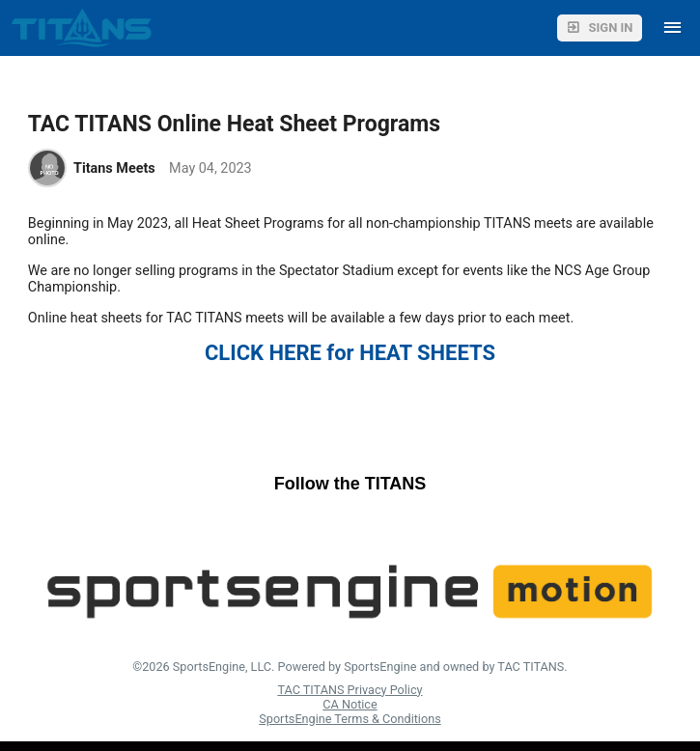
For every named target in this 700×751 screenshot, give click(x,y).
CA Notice (350, 704)
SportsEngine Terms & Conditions (350, 719)
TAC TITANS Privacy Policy (350, 690)
